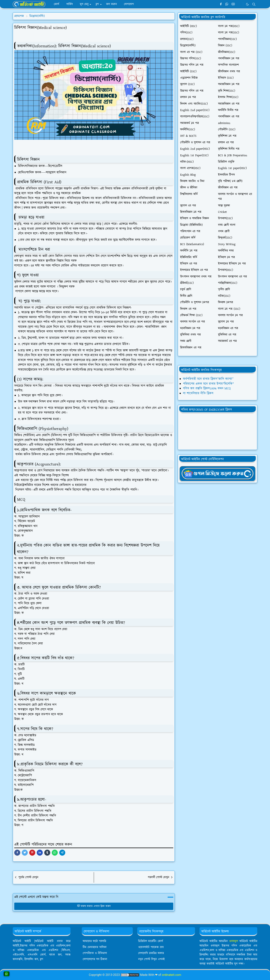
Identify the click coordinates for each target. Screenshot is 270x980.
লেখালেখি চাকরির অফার (151, 953)
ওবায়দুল (234, 941)
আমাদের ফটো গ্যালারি (94, 941)
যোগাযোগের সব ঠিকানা (95, 959)
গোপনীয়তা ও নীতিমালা (95, 953)
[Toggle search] (254, 4)
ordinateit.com (171, 975)
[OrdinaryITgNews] (217, 473)
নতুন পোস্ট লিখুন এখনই (151, 959)
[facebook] (221, 4)
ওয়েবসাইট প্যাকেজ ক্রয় (151, 947)
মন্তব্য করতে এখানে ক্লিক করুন (94, 906)
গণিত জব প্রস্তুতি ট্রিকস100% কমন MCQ (207, 388)
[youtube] (233, 4)
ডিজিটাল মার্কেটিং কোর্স (151, 941)
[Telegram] (239, 4)
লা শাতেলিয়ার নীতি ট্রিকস (198, 393)
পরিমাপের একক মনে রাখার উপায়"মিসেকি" (208, 384)
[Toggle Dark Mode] (247, 4)
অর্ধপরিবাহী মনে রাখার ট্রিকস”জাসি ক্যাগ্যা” (208, 379)
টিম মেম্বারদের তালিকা (95, 947)
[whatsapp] (227, 4)
